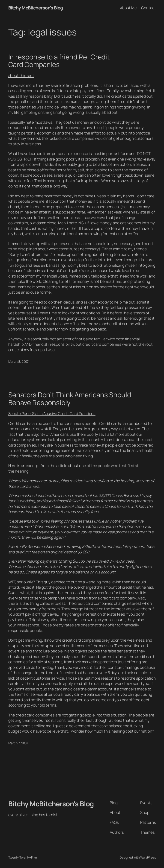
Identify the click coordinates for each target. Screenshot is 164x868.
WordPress (148, 857)
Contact (148, 8)
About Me (128, 8)
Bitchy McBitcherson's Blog (36, 8)
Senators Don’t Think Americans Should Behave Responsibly (70, 399)
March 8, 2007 (19, 361)
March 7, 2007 (18, 743)
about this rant (21, 75)
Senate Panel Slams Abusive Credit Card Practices (52, 414)
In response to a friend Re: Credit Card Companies (59, 61)
